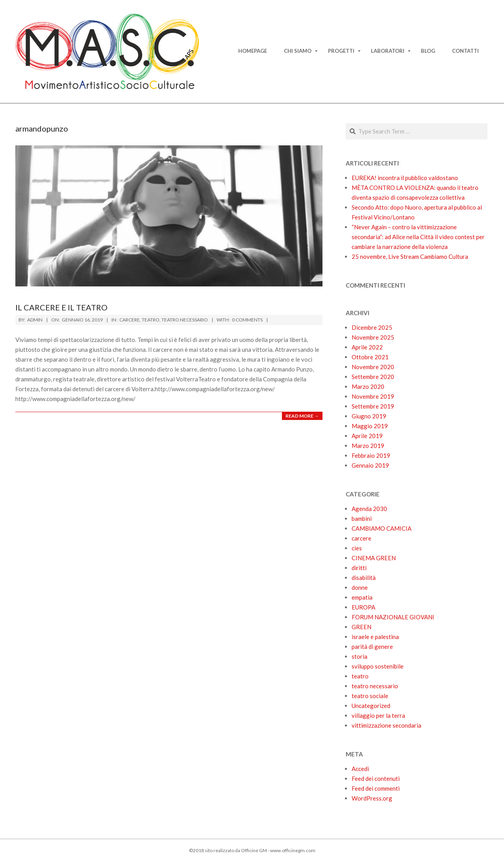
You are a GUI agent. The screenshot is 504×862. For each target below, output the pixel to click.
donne (360, 587)
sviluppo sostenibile (378, 666)
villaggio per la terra (378, 715)
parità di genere (372, 646)
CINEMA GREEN (374, 558)
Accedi (360, 769)
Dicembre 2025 (372, 327)
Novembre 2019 (373, 396)
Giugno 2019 (369, 416)
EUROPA (363, 607)
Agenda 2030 (369, 509)
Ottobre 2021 (370, 357)
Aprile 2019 (367, 436)
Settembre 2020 (373, 377)
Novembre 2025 (373, 337)
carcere (130, 320)
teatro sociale (370, 696)
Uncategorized (371, 706)
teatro (151, 320)
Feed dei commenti (376, 788)
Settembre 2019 (373, 406)
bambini (362, 518)
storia (359, 656)
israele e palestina (375, 637)
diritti (359, 568)
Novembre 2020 (373, 367)
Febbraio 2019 (371, 455)
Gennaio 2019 (370, 465)
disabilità (364, 578)
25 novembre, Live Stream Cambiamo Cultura (410, 256)
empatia (362, 597)
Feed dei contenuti (376, 778)
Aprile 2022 (367, 347)
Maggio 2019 (370, 426)
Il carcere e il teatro (61, 307)
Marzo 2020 (368, 386)
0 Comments (247, 320)
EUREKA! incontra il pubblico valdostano (405, 178)
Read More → (302, 416)
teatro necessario (185, 320)
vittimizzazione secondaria (386, 725)
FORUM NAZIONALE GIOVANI (393, 617)
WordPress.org (372, 798)
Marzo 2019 (368, 446)
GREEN (361, 627)
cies (357, 548)
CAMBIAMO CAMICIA (382, 528)
